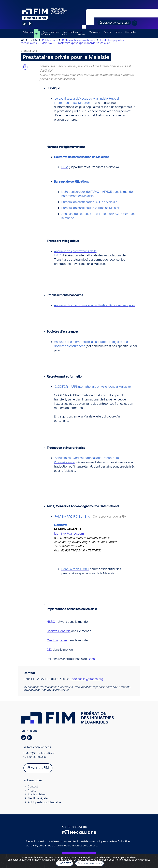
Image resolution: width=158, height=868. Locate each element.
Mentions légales (38, 798)
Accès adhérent (38, 795)
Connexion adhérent (114, 23)
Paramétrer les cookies (90, 863)
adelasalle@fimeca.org (87, 679)
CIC (49, 650)
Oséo (91, 659)
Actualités (28, 32)
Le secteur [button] (82, 33)
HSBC (51, 622)
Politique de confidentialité (44, 802)
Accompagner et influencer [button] (50, 33)
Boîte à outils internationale (79, 40)
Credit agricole (57, 641)
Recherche (130, 32)
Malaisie (47, 43)
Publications (50, 40)
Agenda (108, 32)
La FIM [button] (36, 33)
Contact (33, 787)
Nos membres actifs (70, 33)
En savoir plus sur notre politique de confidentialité (124, 860)
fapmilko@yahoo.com (69, 534)
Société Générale (59, 631)
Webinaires (95, 32)
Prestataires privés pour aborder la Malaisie (83, 43)
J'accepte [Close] (64, 863)
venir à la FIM (38, 768)
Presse (118, 32)
